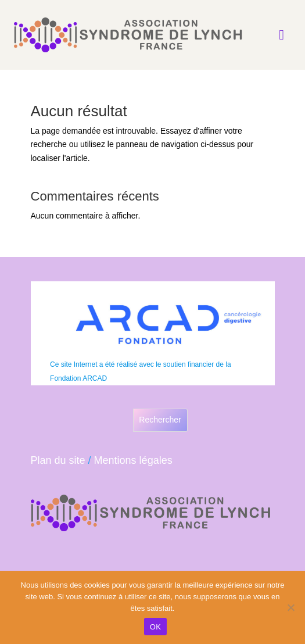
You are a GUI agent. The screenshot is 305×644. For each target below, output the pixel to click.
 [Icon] (281, 35)
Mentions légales (133, 460)
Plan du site (58, 460)
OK (155, 627)
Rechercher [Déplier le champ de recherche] (160, 420)
